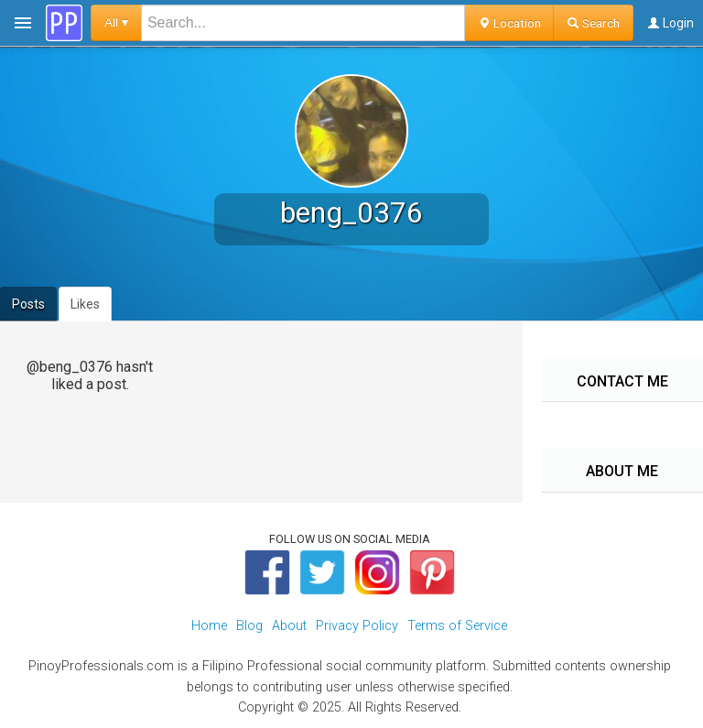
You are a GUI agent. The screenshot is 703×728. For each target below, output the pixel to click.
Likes (85, 304)
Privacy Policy (357, 626)
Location (509, 23)
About (289, 626)
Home (209, 626)
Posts (28, 304)
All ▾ (116, 22)
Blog (249, 626)
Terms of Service (457, 626)
